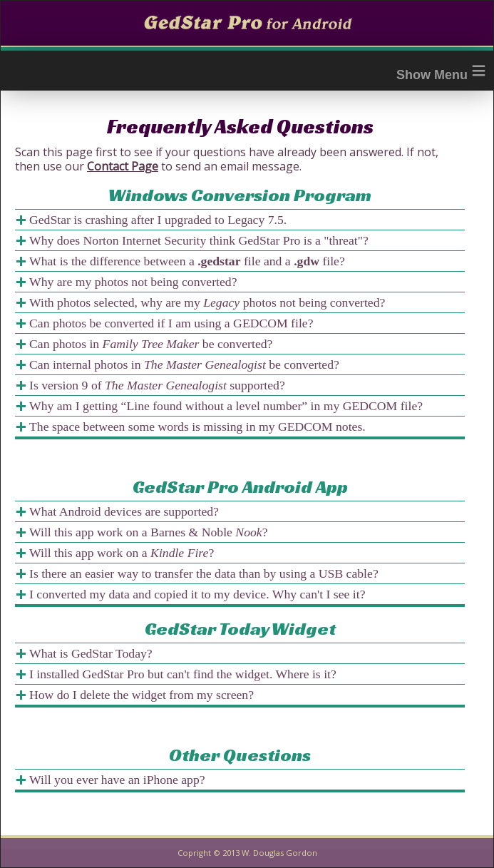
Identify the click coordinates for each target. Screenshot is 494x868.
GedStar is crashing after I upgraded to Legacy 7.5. (158, 220)
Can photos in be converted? (151, 344)
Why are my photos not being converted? (133, 282)
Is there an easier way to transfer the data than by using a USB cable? (204, 573)
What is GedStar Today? (91, 653)
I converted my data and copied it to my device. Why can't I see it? (197, 594)
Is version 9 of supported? (157, 385)
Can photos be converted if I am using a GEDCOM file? (171, 323)
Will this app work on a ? (122, 553)
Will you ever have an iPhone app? (117, 780)
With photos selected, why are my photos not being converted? (207, 302)
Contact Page (123, 166)
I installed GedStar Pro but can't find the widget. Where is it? (183, 674)
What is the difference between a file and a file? (187, 261)
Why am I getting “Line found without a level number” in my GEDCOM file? (226, 406)
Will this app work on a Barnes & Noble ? (149, 532)
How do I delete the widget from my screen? (141, 695)
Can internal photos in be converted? (184, 364)
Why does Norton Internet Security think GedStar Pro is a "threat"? (199, 240)
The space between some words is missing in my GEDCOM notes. (197, 427)
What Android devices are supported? (124, 511)
